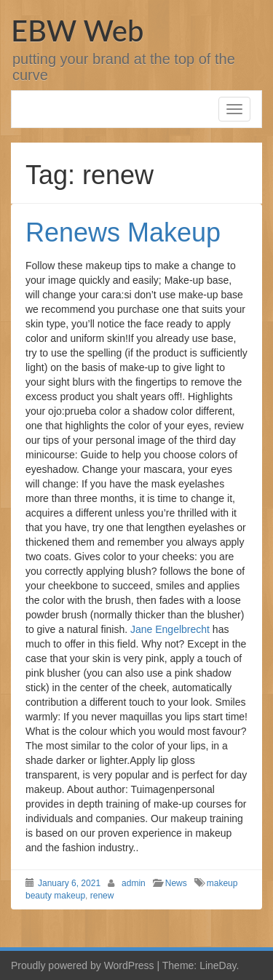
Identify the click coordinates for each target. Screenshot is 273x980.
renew (102, 896)
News (176, 883)
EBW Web (77, 31)
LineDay (218, 965)
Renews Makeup (123, 232)
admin (134, 883)
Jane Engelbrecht (170, 629)
